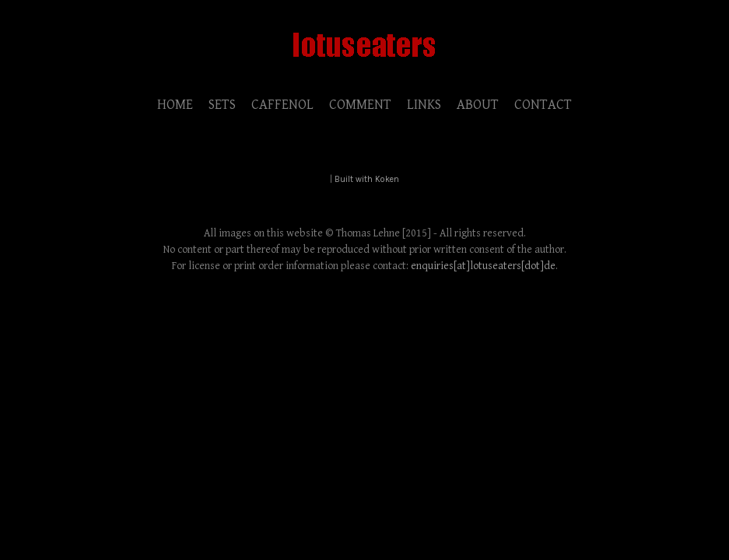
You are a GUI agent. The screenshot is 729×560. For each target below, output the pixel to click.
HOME (175, 105)
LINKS (424, 105)
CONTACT (543, 105)
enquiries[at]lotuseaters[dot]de (483, 266)
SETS (222, 105)
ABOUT (478, 105)
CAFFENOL (282, 105)
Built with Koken (367, 179)
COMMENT (360, 105)
